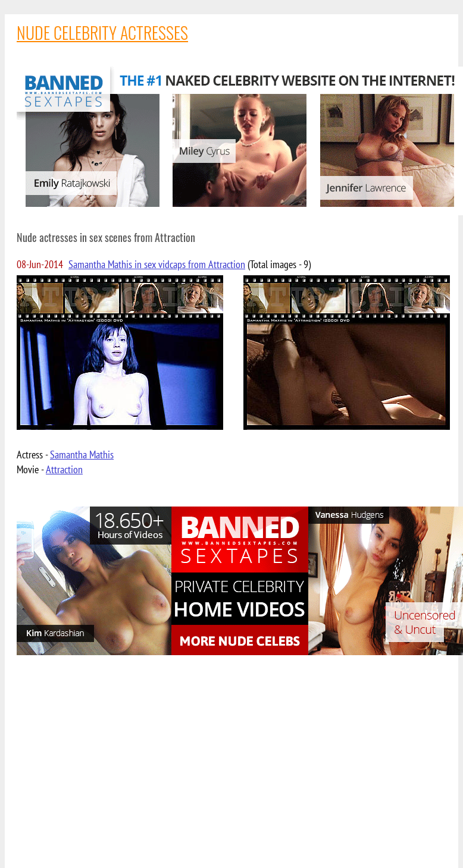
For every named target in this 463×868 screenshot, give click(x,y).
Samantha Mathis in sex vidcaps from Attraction (157, 264)
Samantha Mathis (82, 455)
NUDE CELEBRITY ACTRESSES (102, 32)
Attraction (64, 469)
